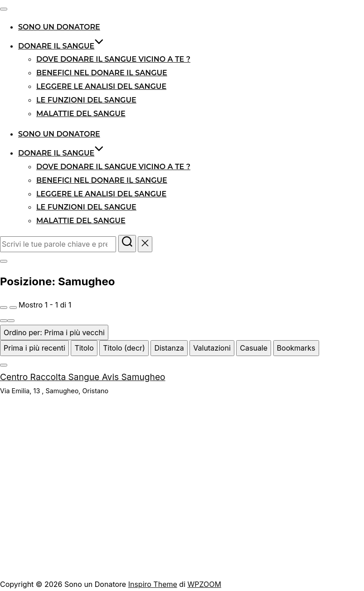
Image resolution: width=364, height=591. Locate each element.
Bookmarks (296, 348)
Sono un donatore (59, 27)
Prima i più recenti (34, 348)
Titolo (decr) (124, 348)
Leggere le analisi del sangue (101, 86)
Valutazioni (212, 348)
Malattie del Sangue (81, 114)
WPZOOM (204, 584)
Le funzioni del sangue (86, 100)
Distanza (169, 348)
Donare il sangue (61, 46)
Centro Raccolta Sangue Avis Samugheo (83, 377)
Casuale (254, 348)
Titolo (84, 348)
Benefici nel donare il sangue (102, 73)
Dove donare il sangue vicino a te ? (113, 59)
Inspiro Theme (153, 584)
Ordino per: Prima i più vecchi (54, 332)
